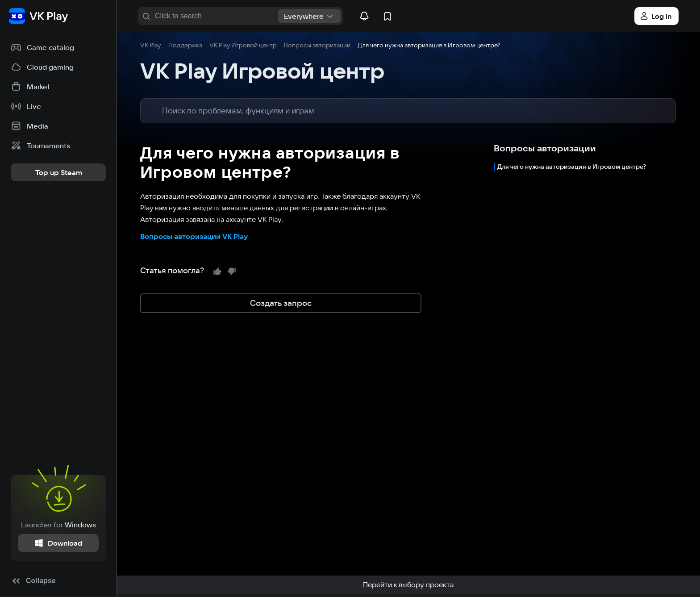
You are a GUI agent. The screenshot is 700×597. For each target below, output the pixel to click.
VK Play (151, 45)
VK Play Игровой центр (243, 45)
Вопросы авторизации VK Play (194, 236)
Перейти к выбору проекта (408, 584)
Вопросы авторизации (317, 45)
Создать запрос (281, 303)
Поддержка (185, 45)
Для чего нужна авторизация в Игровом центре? (572, 167)
